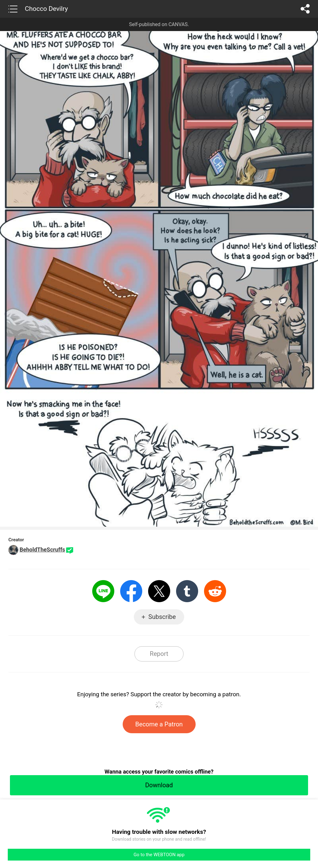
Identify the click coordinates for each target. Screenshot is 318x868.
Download (159, 785)
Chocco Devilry (46, 9)
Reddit (215, 591)
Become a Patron (159, 724)
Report (159, 654)
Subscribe (162, 617)
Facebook (131, 591)
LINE (103, 591)
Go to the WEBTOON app (159, 855)
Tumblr (187, 591)
